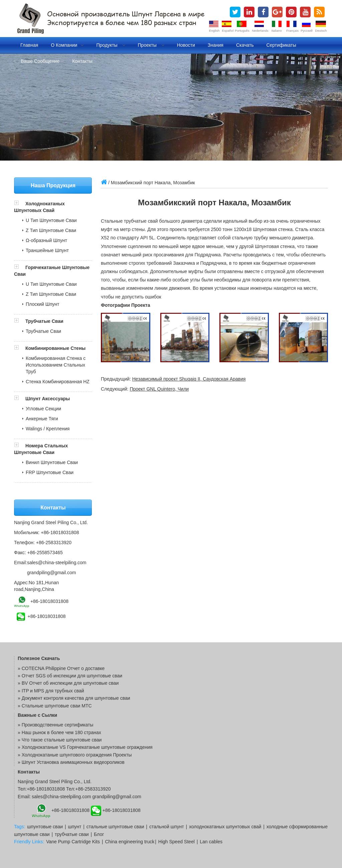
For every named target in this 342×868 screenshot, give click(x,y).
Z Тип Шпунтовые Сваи (51, 230)
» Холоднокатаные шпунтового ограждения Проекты (75, 755)
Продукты (111, 45)
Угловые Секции (43, 409)
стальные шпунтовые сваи (115, 827)
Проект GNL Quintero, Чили (159, 389)
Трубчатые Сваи (44, 321)
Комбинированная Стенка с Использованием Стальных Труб (56, 365)
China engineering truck (130, 842)
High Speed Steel (177, 842)
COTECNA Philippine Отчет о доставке (63, 668)
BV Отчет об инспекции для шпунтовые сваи (70, 683)
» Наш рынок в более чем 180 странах (59, 732)
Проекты (151, 45)
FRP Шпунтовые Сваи (50, 472)
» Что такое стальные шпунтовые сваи (60, 740)
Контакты (82, 61)
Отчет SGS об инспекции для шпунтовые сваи (72, 676)
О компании (67, 45)
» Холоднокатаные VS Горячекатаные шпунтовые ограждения (85, 747)
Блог (99, 834)
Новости (186, 45)
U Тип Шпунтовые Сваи (51, 220)
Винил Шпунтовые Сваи (52, 462)
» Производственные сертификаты (55, 725)
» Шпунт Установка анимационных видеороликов (71, 762)
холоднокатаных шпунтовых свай (225, 827)
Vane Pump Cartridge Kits (73, 842)
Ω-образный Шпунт (46, 240)
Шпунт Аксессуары (48, 399)
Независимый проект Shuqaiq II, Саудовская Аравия (189, 379)
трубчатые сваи (72, 834)
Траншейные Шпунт (47, 250)
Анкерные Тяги (42, 419)
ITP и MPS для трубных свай (53, 691)
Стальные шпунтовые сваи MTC (57, 706)
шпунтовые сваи (45, 827)
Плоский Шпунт (42, 304)
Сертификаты (281, 45)
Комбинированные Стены (55, 348)
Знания (216, 45)
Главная (29, 45)
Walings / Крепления (48, 429)
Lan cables (211, 842)
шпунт (74, 827)
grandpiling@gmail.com (52, 573)
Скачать (245, 45)
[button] (20, 204)
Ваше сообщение (40, 61)
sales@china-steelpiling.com (57, 563)
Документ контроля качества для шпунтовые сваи (76, 698)
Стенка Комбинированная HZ (58, 382)
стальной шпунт (167, 827)
